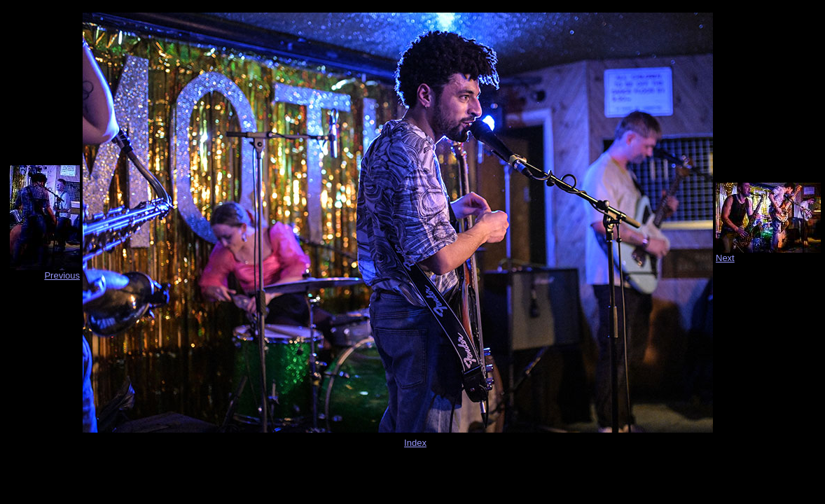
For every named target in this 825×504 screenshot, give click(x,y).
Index (415, 443)
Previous (62, 275)
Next (725, 258)
